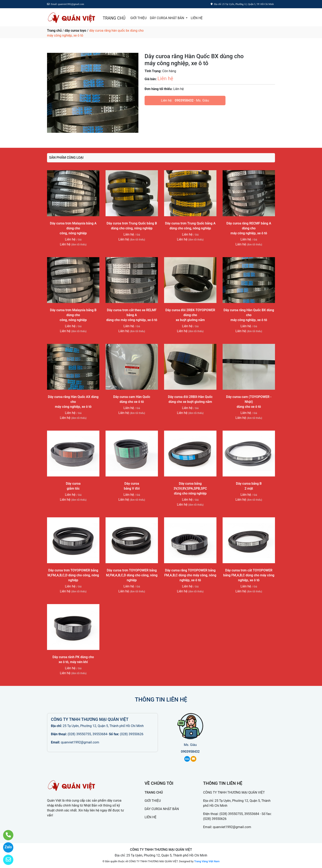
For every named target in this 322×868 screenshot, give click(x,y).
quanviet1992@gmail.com (80, 742)
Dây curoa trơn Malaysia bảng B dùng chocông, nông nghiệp (73, 315)
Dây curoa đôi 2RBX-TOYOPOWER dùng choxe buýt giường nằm (190, 315)
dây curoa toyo (75, 31)
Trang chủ (54, 31)
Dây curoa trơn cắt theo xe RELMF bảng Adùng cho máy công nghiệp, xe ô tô (132, 315)
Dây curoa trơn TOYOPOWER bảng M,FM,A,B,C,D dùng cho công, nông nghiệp (73, 575)
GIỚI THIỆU (139, 18)
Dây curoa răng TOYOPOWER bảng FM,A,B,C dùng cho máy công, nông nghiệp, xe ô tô (190, 575)
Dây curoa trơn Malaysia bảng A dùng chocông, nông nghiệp (73, 228)
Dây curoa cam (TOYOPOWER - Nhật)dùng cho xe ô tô (249, 402)
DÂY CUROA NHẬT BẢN (167, 18)
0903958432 (184, 100)
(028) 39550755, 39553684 (87, 734)
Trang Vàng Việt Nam (207, 861)
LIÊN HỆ (197, 18)
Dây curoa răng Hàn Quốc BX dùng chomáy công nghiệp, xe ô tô (249, 315)
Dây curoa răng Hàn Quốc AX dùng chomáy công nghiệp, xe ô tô (73, 402)
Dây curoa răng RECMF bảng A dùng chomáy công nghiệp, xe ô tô (249, 228)
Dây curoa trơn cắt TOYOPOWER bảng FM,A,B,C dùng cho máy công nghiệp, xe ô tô (249, 575)
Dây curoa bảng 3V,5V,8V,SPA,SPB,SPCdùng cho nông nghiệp (190, 488)
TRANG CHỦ (114, 18)
